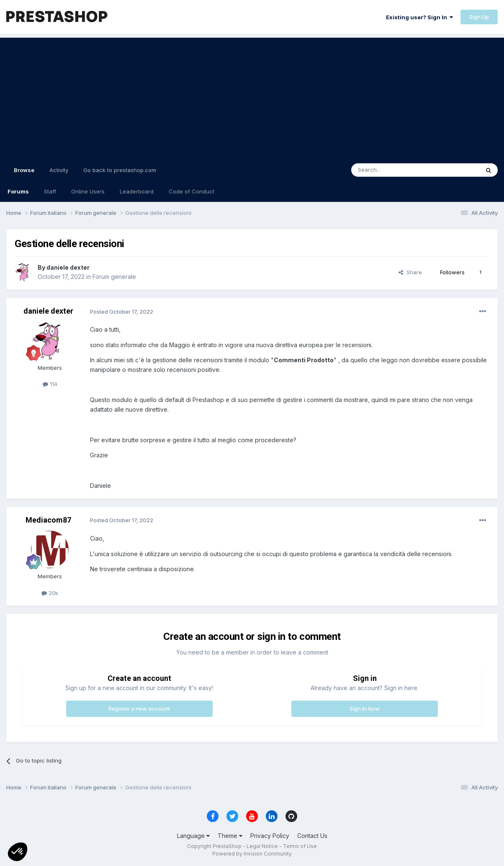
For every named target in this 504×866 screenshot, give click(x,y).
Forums (18, 191)
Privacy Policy (270, 836)
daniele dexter (68, 267)
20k (50, 593)
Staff (50, 191)
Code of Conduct (192, 191)
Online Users (88, 191)
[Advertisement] (252, 96)
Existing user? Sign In (419, 17)
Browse (24, 174)
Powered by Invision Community (252, 854)
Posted (122, 312)
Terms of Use (300, 846)
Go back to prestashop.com (120, 170)
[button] (18, 852)
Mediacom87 (48, 520)
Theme (230, 836)
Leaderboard (137, 191)
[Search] (394, 170)
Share (410, 272)
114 (50, 384)
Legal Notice (262, 846)
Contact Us (312, 836)
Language (193, 836)
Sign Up (479, 17)
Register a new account (139, 709)
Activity (59, 170)
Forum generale (114, 277)
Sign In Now (365, 709)
